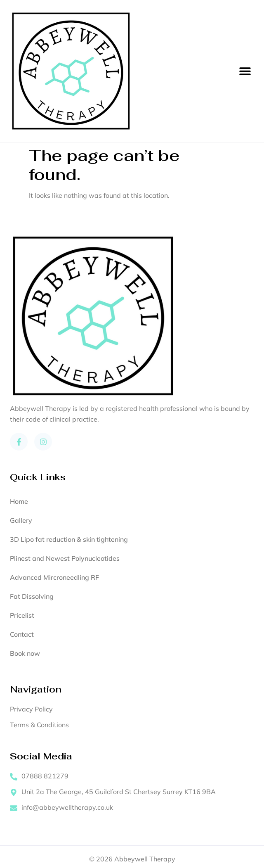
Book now (25, 653)
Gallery (21, 520)
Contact (22, 634)
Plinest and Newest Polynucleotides (65, 558)
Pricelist (22, 615)
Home (19, 501)
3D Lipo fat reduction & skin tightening (69, 539)
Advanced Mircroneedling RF (54, 577)
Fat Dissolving (32, 596)
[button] (245, 71)
